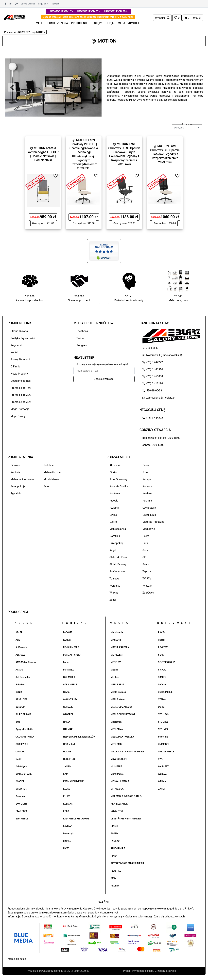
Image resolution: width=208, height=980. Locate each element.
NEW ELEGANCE (119, 804)
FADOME (68, 632)
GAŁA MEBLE (70, 685)
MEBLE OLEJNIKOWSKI (123, 714)
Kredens (147, 493)
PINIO (114, 856)
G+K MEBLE (69, 677)
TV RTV (147, 579)
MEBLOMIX (116, 744)
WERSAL (163, 774)
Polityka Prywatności (23, 338)
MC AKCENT (117, 655)
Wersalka (115, 586)
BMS (18, 722)
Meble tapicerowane (22, 479)
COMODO (20, 752)
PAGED (114, 834)
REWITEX (163, 647)
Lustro (113, 522)
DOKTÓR (20, 781)
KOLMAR (68, 804)
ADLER (19, 632)
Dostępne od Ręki (21, 381)
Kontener (115, 493)
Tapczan (147, 571)
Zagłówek (148, 593)
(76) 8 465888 (153, 376)
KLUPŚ (67, 796)
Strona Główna (28, 4)
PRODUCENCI (79, 23)
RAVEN (162, 632)
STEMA (162, 699)
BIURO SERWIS (23, 714)
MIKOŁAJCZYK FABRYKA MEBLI (127, 752)
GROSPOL (68, 714)
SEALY (161, 655)
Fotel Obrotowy (118, 479)
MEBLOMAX (117, 729)
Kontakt (55, 4)
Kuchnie (15, 472)
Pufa (145, 543)
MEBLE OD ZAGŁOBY (121, 707)
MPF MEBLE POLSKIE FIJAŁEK (126, 796)
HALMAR (68, 729)
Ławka (113, 515)
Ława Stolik (149, 508)
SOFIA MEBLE (165, 692)
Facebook (82, 331)
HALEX (67, 722)
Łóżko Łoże (149, 515)
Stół (145, 557)
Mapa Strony (18, 416)
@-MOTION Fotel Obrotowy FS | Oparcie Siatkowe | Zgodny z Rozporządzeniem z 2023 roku (165, 154)
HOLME (67, 752)
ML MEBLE (116, 766)
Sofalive (162, 685)
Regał (113, 550)
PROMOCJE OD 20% (88, 11)
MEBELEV (116, 662)
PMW (113, 878)
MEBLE (40, 23)
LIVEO (66, 848)
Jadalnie (49, 465)
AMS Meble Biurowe (26, 662)
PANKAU (115, 841)
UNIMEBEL (164, 744)
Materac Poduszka (153, 522)
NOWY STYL (117, 811)
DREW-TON (21, 789)
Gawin (66, 692)
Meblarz (115, 677)
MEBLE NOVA (118, 699)
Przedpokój (116, 543)
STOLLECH (164, 714)
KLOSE (67, 789)
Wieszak (147, 586)
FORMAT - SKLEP (72, 655)
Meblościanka (118, 529)
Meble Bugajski (119, 692)
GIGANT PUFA (70, 699)
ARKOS (19, 670)
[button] (12, 88)
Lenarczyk (69, 834)
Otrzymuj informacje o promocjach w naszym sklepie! (102, 364)
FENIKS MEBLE (71, 647)
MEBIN (114, 670)
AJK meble (21, 647)
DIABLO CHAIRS (24, 774)
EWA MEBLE (22, 819)
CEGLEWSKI (22, 744)
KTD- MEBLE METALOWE (76, 819)
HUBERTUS (69, 759)
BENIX (19, 692)
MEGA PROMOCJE (129, 23)
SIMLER (162, 677)
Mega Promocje (20, 409)
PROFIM (115, 886)
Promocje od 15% (21, 388)
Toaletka (114, 579)
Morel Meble (117, 774)
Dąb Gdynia (21, 766)
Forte (66, 662)
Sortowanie (187, 124)
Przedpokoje (18, 486)
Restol (161, 640)
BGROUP (20, 707)
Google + (82, 345)
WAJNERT (163, 766)
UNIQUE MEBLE (166, 752)
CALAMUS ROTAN (25, 737)
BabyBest (20, 685)
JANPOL (68, 766)
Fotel (145, 472)
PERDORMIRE (118, 848)
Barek (146, 465)
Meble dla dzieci (53, 472)
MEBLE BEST (117, 685)
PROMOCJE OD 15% (61, 11)
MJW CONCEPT (119, 759)
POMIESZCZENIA (58, 23)
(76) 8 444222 (153, 362)
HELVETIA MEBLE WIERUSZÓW (79, 737)
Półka (146, 536)
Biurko (113, 472)
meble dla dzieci (17, 959)
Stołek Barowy (118, 564)
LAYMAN (68, 826)
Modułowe (149, 529)
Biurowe (15, 465)
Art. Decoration (23, 677)
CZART (19, 759)
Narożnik (115, 536)
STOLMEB (163, 722)
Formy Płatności (20, 359)
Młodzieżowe (51, 479)
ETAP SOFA (21, 811)
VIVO (161, 759)
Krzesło (114, 501)
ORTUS (114, 826)
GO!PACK (68, 707)
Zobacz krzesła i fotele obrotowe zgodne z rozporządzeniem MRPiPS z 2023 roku (88, 17)
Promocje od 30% (21, 402)
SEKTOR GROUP (167, 662)
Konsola (147, 486)
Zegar (113, 600)
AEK (18, 640)
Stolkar (162, 707)
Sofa (145, 550)
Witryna (114, 593)
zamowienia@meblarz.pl (159, 398)
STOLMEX (163, 729)
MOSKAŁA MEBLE (120, 781)
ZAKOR (162, 789)
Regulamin (43, 4)
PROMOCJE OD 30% (116, 11)
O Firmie (16, 367)
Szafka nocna (117, 571)
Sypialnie (16, 493)
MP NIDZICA (117, 789)
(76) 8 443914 (153, 369)
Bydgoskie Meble (24, 729)
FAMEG (67, 640)
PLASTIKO (116, 871)
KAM (66, 774)
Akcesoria (115, 465)
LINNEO (67, 841)
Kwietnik (114, 508)
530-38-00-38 (152, 391)
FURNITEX (69, 670)
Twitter (80, 338)
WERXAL (163, 781)
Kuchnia (147, 501)
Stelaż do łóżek (118, 557)
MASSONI (116, 640)
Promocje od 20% (21, 395)
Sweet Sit (163, 737)
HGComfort (69, 744)
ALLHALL (20, 655)
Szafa (146, 564)
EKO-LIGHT (21, 804)
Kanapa (147, 479)
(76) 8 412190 (153, 383)
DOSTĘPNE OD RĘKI (103, 23)
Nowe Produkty (19, 374)
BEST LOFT (21, 699)
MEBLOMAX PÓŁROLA (122, 737)
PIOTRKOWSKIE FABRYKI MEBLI (127, 863)
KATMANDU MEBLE (73, 781)
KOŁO (66, 811)
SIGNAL (162, 670)
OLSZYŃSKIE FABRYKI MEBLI (126, 819)
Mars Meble (117, 632)
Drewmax (20, 796)
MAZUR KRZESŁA (120, 647)
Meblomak (116, 722)
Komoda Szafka (119, 486)
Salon (47, 486)
